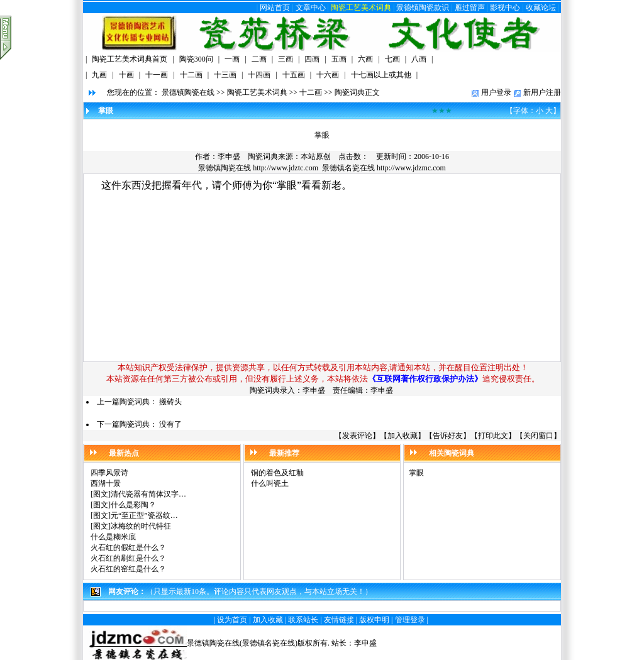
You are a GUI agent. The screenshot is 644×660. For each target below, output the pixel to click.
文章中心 (311, 8)
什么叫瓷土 (270, 483)
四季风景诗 (109, 473)
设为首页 (232, 620)
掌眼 (416, 473)
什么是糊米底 (113, 537)
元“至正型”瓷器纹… (144, 515)
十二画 (311, 92)
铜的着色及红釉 (277, 473)
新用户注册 (542, 92)
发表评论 (357, 436)
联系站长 (303, 620)
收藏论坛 (541, 8)
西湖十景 (106, 483)
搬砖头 (170, 402)
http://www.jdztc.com (286, 168)
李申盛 (365, 643)
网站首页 (275, 8)
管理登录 (410, 620)
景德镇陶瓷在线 (188, 92)
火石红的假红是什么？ (128, 547)
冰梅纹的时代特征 (141, 526)
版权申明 (374, 620)
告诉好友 (448, 436)
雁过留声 (470, 8)
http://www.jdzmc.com (411, 168)
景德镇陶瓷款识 (423, 8)
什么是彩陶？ (133, 505)
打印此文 (493, 436)
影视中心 (505, 8)
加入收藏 (402, 436)
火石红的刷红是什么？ (128, 558)
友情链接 (339, 620)
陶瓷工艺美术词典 (361, 8)
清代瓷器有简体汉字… (148, 494)
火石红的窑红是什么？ (128, 569)
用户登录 (496, 92)
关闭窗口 (538, 436)
